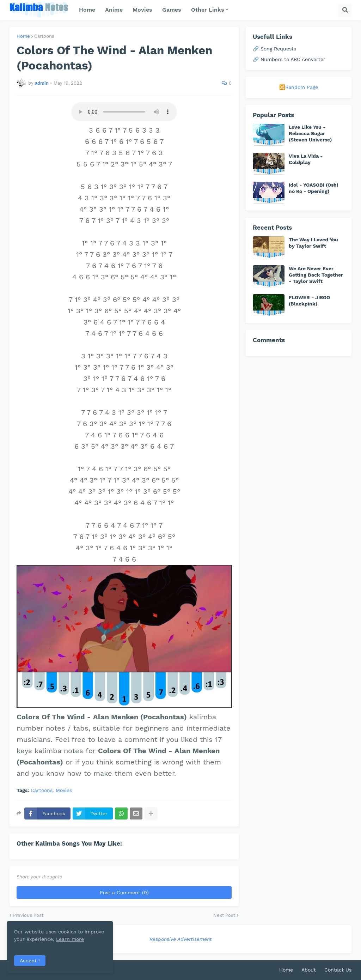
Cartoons (44, 36)
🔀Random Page (299, 87)
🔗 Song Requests (274, 49)
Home (23, 36)
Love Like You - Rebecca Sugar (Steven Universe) (310, 133)
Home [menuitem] (87, 10)
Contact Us (338, 970)
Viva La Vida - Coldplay (306, 159)
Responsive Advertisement (181, 939)
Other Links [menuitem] (208, 10)
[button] (345, 10)
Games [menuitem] (172, 10)
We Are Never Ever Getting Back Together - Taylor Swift (316, 275)
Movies (64, 790)
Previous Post (28, 915)
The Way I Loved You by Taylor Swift (313, 243)
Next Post (224, 915)
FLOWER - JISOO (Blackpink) (309, 301)
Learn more (70, 939)
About (309, 970)
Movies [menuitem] (142, 10)
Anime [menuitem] (114, 10)
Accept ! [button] (30, 961)
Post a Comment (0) (124, 893)
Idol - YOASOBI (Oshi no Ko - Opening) (313, 188)
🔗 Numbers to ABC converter (289, 59)
